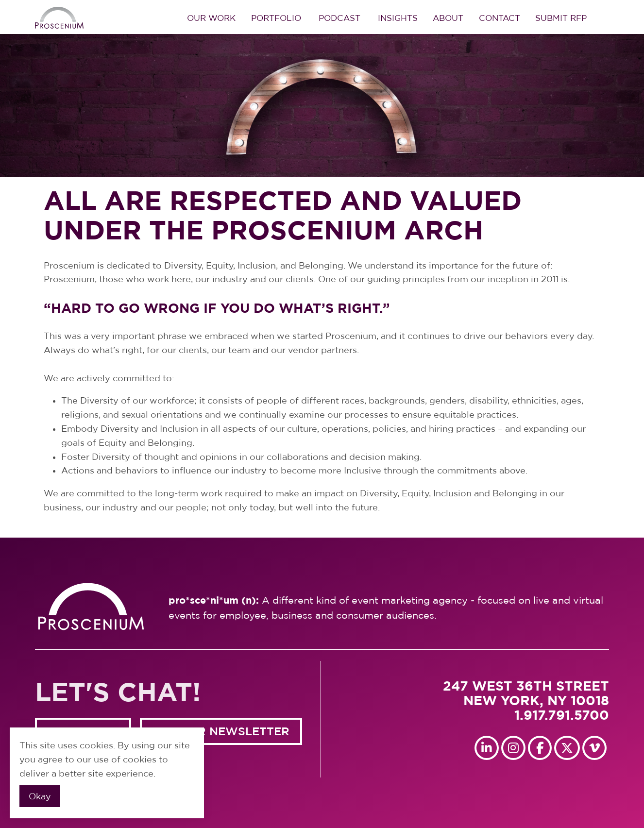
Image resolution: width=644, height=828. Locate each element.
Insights (398, 18)
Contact (500, 18)
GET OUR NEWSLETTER (221, 731)
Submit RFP (561, 18)
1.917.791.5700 (562, 715)
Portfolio (276, 18)
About (448, 18)
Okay (40, 796)
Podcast (339, 18)
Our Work (211, 18)
